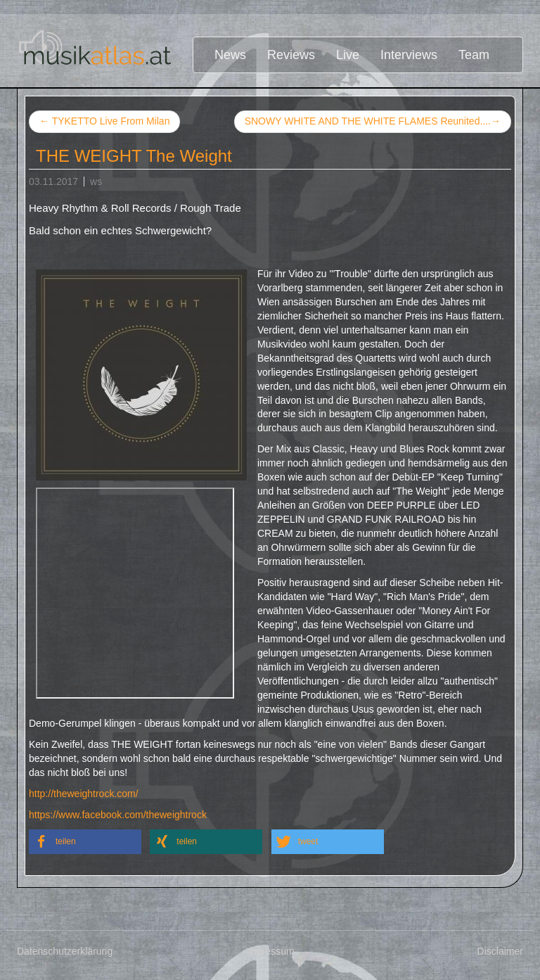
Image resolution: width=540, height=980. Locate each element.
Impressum (270, 951)
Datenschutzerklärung (65, 951)
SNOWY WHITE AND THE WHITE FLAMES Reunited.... (373, 122)
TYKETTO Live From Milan (104, 121)
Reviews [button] (291, 55)
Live (348, 55)
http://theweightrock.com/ (84, 794)
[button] (85, 842)
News (230, 55)
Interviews (409, 55)
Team (474, 55)
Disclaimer (500, 951)
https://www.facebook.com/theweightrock (118, 815)
